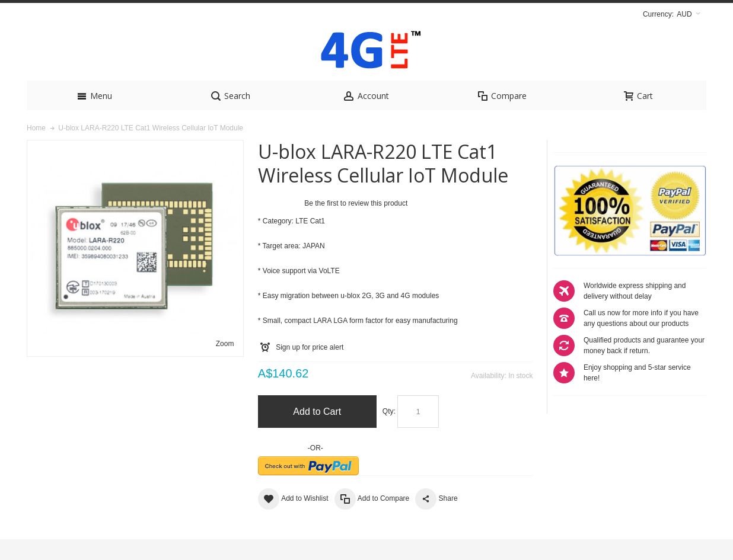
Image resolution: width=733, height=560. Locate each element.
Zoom (225, 364)
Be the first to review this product (356, 224)
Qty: (389, 432)
